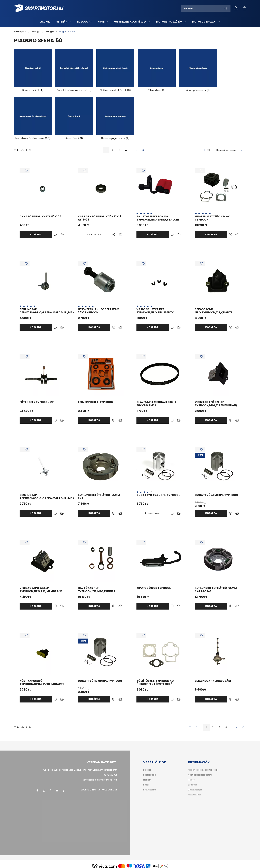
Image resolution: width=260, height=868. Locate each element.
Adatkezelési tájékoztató (200, 771)
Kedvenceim (150, 786)
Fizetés (191, 776)
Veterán (62, 22)
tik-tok (64, 787)
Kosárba (36, 230)
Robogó (83, 22)
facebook (37, 787)
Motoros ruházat (205, 22)
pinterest (50, 787)
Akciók (45, 22)
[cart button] (244, 8)
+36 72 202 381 (109, 771)
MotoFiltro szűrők (170, 22)
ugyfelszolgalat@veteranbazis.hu (100, 776)
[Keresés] (206, 8)
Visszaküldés (195, 791)
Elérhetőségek (195, 786)
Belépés (147, 766)
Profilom (147, 776)
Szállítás (192, 781)
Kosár (146, 781)
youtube (57, 787)
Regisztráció (150, 771)
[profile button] (236, 8)
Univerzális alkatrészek (131, 22)
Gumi (101, 22)
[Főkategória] (20, 32)
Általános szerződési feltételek (203, 766)
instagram (44, 787)
